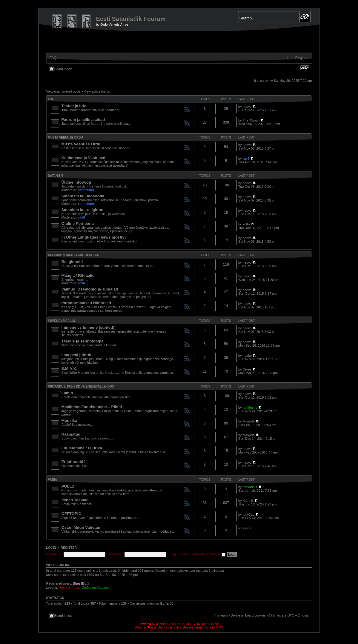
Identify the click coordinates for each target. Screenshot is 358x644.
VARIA (53, 480)
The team (221, 615)
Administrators (69, 588)
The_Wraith (251, 120)
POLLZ (68, 486)
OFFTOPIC (71, 514)
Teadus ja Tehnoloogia (83, 341)
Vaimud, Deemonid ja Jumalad (90, 289)
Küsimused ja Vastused (83, 158)
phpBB (161, 624)
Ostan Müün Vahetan (81, 527)
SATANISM (56, 176)
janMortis (250, 408)
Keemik (248, 501)
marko (247, 356)
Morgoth (249, 421)
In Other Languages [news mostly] (94, 237)
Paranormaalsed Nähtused (86, 303)
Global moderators (95, 588)
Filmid (67, 393)
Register (302, 58)
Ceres (247, 369)
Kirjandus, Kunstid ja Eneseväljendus (81, 386)
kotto (246, 224)
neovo (247, 107)
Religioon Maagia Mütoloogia (74, 255)
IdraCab (249, 514)
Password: (115, 554)
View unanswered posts (64, 91)
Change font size (305, 68)
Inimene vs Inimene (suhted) (88, 327)
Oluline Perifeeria (78, 223)
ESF (51, 99)
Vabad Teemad (75, 500)
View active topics (97, 91)
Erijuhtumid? (74, 462)
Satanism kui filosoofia (83, 196)
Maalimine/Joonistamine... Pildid (92, 407)
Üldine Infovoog (76, 182)
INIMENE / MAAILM (62, 321)
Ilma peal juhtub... (78, 355)
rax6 (246, 159)
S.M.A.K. (69, 369)
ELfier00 (167, 603)
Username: (54, 554)
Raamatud (71, 434)
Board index (63, 69)
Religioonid (72, 262)
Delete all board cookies (248, 615)
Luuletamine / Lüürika (82, 448)
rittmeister (86, 190)
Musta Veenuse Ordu (66, 137)
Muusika (69, 421)
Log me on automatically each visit (198, 554)
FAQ (53, 58)
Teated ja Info (74, 106)
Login (285, 58)
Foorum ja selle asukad (83, 120)
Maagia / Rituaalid (78, 275)
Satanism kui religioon (83, 210)
